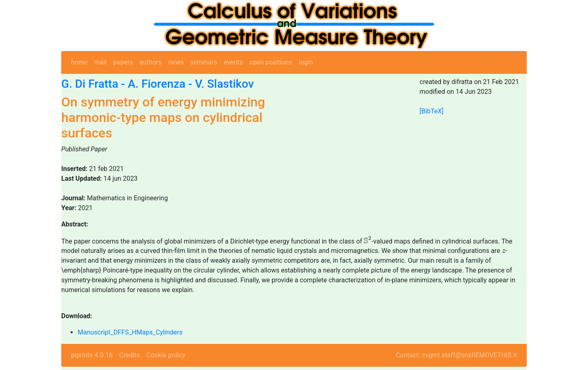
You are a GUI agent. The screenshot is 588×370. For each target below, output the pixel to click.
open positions (271, 62)
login (306, 62)
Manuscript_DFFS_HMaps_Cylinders (130, 332)
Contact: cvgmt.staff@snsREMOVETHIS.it (456, 355)
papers (123, 62)
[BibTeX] (432, 111)
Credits (130, 355)
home (79, 62)
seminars (204, 62)
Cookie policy (166, 355)
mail (100, 62)
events (233, 62)
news (176, 62)
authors (151, 62)
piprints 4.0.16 (92, 355)
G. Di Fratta (90, 84)
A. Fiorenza (157, 84)
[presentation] (368, 240)
